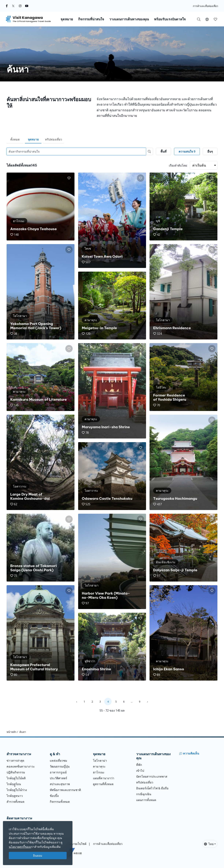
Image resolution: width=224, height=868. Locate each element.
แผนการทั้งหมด (146, 800)
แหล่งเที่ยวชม (58, 761)
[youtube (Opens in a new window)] (27, 6)
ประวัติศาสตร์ (58, 778)
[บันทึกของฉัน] (215, 19)
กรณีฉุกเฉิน (144, 794)
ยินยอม (38, 856)
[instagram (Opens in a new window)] (20, 6)
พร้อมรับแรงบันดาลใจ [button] (170, 19)
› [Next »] (148, 702)
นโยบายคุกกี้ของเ (20, 847)
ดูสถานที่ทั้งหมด (103, 784)
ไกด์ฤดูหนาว (15, 796)
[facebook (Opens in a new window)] (7, 6)
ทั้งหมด (15, 139)
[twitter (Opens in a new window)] (13, 6)
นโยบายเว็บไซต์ (76, 844)
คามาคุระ (99, 766)
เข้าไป (140, 771)
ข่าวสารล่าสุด (15, 761)
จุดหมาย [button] (67, 19)
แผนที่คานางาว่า (104, 778)
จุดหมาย (33, 139)
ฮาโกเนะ (99, 772)
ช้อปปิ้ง (54, 796)
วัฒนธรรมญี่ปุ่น (60, 766)
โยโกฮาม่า (100, 761)
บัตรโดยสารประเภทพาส (152, 776)
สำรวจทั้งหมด (15, 802)
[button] (207, 19)
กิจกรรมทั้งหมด (60, 802)
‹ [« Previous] (76, 702)
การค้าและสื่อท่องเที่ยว (206, 6)
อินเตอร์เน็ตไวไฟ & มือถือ (152, 788)
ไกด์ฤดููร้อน (14, 784)
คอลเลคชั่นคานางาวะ (21, 766)
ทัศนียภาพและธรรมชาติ (65, 790)
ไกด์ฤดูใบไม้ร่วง (17, 790)
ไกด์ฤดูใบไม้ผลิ (16, 778)
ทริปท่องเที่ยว (54, 139)
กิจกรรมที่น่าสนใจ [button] (91, 19)
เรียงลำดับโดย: (178, 165)
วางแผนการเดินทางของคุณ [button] (129, 19)
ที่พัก (139, 765)
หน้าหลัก (11, 732)
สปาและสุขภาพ (60, 784)
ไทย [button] (209, 844)
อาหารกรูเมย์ (58, 772)
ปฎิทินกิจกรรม (16, 772)
